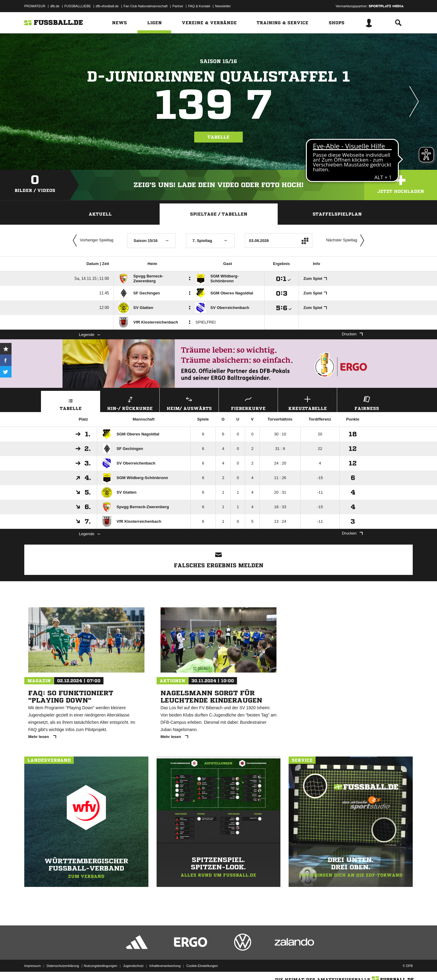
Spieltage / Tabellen (219, 214)
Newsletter (223, 6)
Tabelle (218, 137)
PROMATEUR (35, 6)
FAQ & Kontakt (199, 6)
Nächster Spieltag (347, 240)
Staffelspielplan (337, 214)
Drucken (352, 334)
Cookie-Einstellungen (202, 966)
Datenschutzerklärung (63, 966)
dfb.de (55, 6)
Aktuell (100, 214)
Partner (178, 6)
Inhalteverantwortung (165, 966)
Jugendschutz (133, 966)
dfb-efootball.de (107, 6)
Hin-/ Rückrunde (130, 403)
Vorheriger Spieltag (92, 240)
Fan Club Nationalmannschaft (146, 6)
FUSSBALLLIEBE (78, 6)
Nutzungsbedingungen (100, 966)
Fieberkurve (248, 403)
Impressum (32, 966)
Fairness (367, 403)
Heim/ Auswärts (189, 403)
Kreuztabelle (307, 403)
